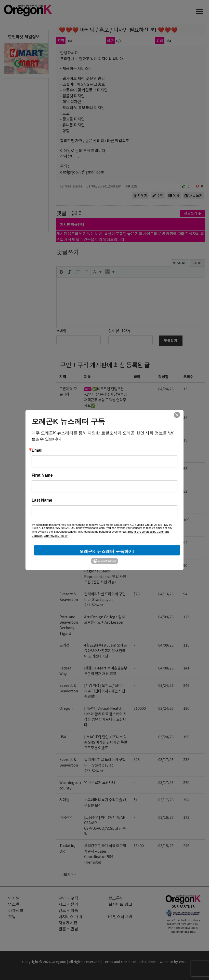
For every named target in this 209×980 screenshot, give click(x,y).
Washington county (70, 785)
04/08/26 (166, 668)
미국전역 (66, 491)
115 (186, 645)
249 (186, 685)
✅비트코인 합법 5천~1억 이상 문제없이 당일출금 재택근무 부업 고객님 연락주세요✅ (106, 397)
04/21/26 (166, 468)
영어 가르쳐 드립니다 (100, 782)
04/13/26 (166, 594)
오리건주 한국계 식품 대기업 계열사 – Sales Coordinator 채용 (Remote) (105, 854)
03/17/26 (166, 759)
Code (198, 263)
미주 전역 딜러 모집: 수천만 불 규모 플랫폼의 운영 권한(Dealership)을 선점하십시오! (105, 448)
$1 (136, 800)
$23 (137, 594)
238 (186, 759)
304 (186, 800)
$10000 (140, 440)
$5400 (139, 845)
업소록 (14, 904)
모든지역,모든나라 (68, 391)
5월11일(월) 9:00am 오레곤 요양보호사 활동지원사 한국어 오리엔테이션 (105, 422)
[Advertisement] (26, 155)
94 (185, 594)
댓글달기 (171, 340)
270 (186, 782)
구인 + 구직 (74, 365)
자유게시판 (68, 922)
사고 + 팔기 (68, 904)
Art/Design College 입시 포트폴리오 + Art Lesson (104, 619)
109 (186, 520)
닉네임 (61, 331)
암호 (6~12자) (119, 331)
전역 (63, 542)
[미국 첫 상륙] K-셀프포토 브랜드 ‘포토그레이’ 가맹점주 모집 (106, 548)
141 (186, 668)
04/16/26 (166, 565)
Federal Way (66, 671)
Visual (180, 263)
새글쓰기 (193, 195)
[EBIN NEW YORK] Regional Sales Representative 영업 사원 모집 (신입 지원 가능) (105, 573)
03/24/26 (166, 685)
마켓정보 (16, 910)
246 (186, 845)
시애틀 (64, 800)
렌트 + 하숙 (68, 910)
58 (185, 491)
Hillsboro (68, 520)
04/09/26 (166, 617)
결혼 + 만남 (68, 929)
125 (186, 617)
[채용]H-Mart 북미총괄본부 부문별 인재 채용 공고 (106, 671)
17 (185, 417)
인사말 (14, 898)
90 (185, 565)
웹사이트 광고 (120, 904)
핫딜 (12, 916)
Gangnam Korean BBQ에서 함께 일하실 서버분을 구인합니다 (106, 525)
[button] (61, 272)
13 (185, 389)
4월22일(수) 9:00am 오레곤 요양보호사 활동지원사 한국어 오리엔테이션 (106, 650)
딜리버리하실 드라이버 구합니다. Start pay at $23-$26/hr (105, 599)
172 (186, 817)
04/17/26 (166, 491)
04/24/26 (166, 389)
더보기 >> (68, 874)
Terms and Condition (120, 962)
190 (186, 708)
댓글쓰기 (192, 213)
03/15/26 (166, 845)
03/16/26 (166, 817)
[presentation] (61, 272)
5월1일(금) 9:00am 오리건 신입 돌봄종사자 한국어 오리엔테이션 (105, 474)
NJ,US (64, 565)
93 (185, 542)
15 (185, 440)
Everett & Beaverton (69, 596)
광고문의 (116, 898)
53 (185, 468)
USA (63, 737)
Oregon (66, 440)
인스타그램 (120, 916)
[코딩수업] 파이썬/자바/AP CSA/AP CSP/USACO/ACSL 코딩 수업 (105, 499)
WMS (183, 962)
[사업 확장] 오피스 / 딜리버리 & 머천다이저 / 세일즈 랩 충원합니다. (105, 691)
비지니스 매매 (70, 916)
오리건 (64, 417)
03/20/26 (166, 737)
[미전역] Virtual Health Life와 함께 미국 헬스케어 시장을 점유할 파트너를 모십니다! (105, 716)
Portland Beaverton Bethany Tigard (69, 625)
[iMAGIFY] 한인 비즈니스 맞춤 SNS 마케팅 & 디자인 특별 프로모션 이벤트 (106, 742)
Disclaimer (148, 962)
